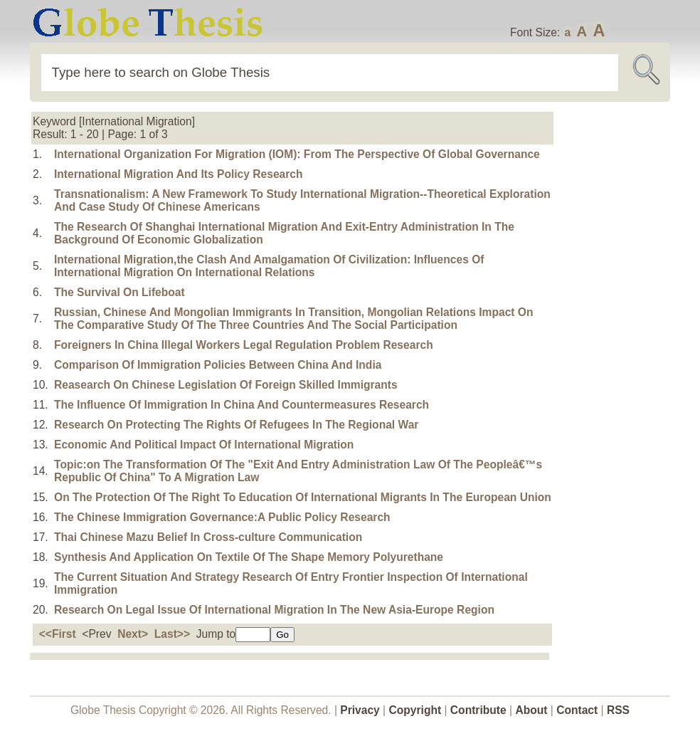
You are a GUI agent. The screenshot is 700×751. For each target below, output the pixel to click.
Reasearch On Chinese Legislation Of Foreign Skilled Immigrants (226, 385)
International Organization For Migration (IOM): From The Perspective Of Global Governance (297, 154)
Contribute (478, 710)
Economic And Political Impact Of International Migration (204, 445)
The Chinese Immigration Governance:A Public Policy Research (222, 517)
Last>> (172, 634)
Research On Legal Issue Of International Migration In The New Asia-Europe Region (274, 610)
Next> (133, 634)
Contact (578, 710)
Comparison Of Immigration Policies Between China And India (218, 365)
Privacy (360, 710)
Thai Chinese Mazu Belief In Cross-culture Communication (208, 537)
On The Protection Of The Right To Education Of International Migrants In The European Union (303, 497)
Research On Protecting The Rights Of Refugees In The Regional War (236, 425)
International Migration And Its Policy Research (178, 174)
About (531, 710)
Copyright (415, 710)
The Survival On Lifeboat (120, 292)
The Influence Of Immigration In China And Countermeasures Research (242, 405)
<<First (58, 634)
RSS (618, 710)
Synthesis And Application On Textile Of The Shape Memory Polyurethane (249, 557)
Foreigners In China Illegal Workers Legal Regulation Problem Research (244, 345)
